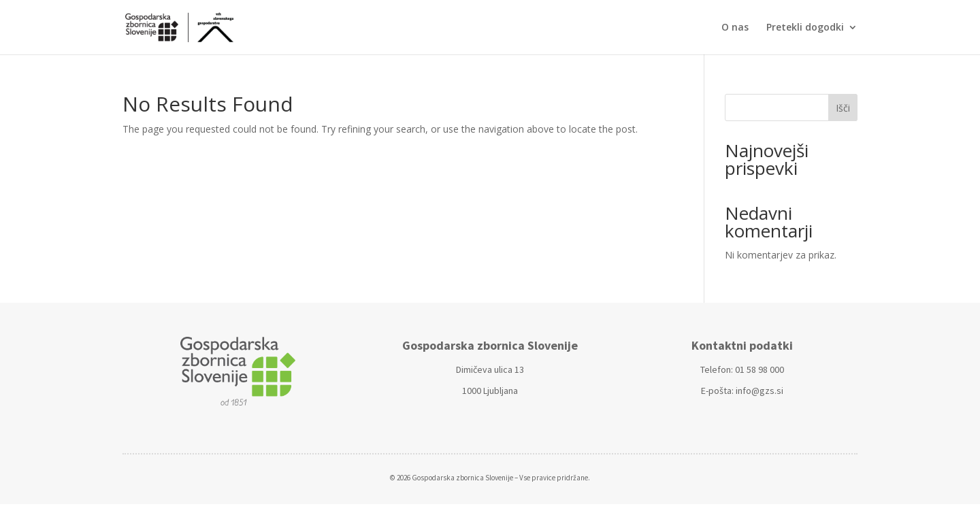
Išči (843, 108)
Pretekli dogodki (805, 28)
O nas (735, 28)
